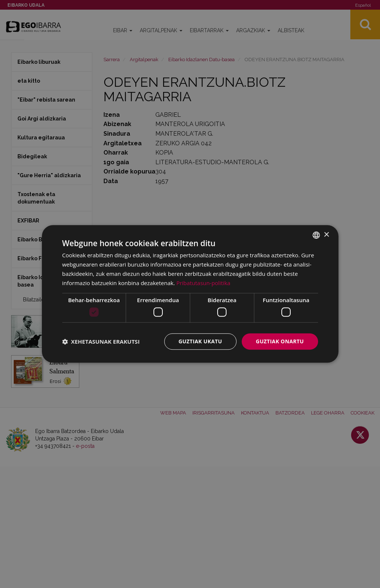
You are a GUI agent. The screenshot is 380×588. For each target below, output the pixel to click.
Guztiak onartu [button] (280, 341)
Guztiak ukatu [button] (200, 341)
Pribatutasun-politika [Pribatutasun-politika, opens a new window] (204, 283)
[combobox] (316, 235)
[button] (101, 341)
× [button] (326, 235)
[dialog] (190, 294)
